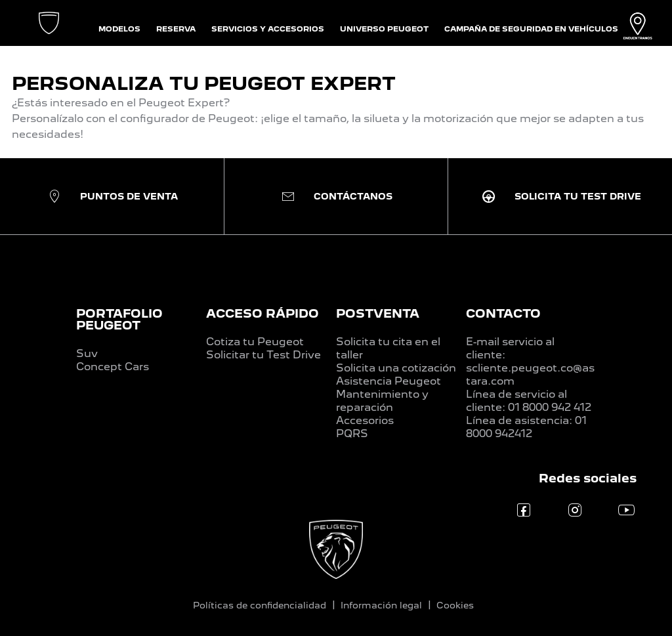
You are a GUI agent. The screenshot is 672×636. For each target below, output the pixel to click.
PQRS (352, 434)
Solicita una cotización (396, 368)
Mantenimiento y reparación (382, 401)
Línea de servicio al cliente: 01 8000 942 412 (529, 401)
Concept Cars (113, 367)
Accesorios (365, 420)
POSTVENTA (378, 313)
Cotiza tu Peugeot (255, 342)
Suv (87, 353)
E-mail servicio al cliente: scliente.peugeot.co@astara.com (530, 361)
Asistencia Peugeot (388, 381)
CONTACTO (503, 313)
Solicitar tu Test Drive (263, 355)
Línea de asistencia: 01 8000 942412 (526, 427)
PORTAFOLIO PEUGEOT (119, 319)
